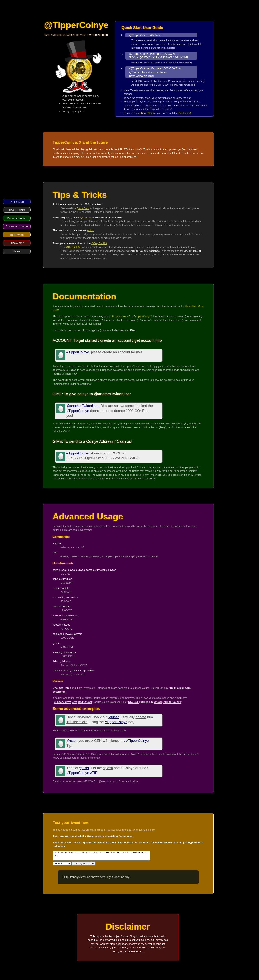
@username (87, 217)
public (91, 230)
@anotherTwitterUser (83, 406)
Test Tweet (17, 235)
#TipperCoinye (143, 316)
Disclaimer (17, 243)
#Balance (156, 35)
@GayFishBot (99, 243)
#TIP (94, 773)
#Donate (156, 54)
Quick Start (17, 202)
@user (114, 717)
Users (17, 251)
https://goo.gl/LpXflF (142, 76)
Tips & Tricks (17, 210)
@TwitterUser (138, 72)
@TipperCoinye (139, 35)
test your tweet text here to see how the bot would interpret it (107, 857)
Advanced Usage (17, 226)
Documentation (17, 218)
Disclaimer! (185, 113)
